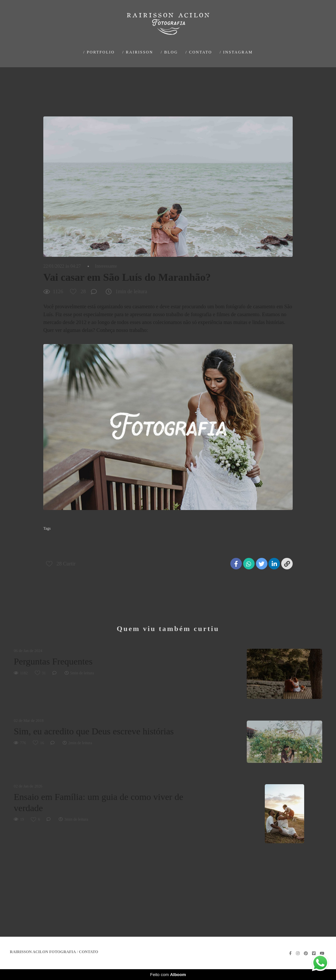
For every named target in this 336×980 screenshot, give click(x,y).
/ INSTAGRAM (236, 52)
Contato (89, 952)
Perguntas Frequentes (53, 661)
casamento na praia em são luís (128, 539)
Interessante (106, 266)
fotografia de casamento (181, 539)
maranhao (264, 539)
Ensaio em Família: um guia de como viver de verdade (98, 802)
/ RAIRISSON (138, 52)
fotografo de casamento (229, 539)
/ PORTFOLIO (99, 52)
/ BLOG (169, 52)
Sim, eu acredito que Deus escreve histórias (94, 731)
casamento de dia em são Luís (70, 539)
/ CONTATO (199, 52)
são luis (52, 549)
